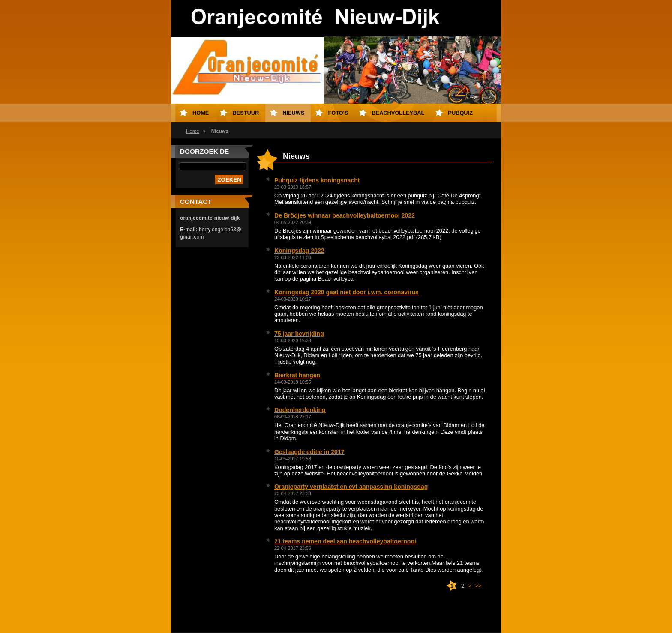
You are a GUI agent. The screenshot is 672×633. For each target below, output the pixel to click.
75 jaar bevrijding (299, 334)
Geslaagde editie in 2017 (309, 452)
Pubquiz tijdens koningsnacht (317, 180)
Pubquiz (460, 113)
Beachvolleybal (398, 113)
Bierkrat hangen (297, 375)
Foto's (338, 113)
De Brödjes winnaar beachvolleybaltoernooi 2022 (345, 215)
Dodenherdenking (300, 410)
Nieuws (293, 113)
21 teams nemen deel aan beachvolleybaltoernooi (345, 541)
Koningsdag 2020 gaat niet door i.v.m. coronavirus (346, 292)
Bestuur (246, 113)
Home (193, 131)
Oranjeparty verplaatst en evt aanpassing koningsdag (351, 487)
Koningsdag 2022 (299, 251)
